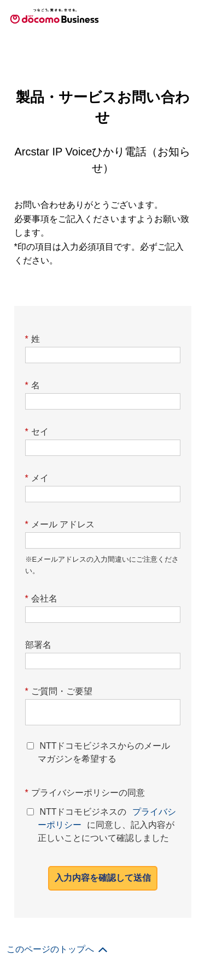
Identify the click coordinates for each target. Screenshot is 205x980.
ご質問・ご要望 (59, 691)
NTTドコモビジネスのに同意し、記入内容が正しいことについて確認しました (107, 823)
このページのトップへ (50, 949)
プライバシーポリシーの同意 (85, 793)
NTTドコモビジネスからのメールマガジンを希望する (104, 752)
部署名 (38, 645)
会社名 (41, 599)
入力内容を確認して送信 (103, 878)
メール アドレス (60, 524)
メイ (37, 478)
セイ (37, 432)
